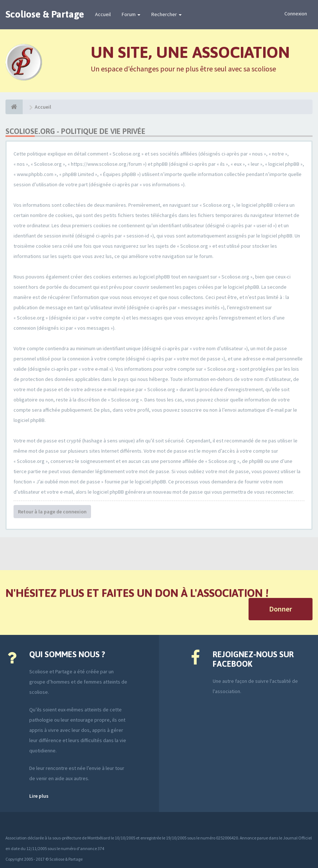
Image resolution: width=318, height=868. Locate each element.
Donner (281, 609)
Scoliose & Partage (45, 14)
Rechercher (166, 14)
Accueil (103, 14)
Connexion (296, 14)
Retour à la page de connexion (52, 512)
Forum (131, 14)
